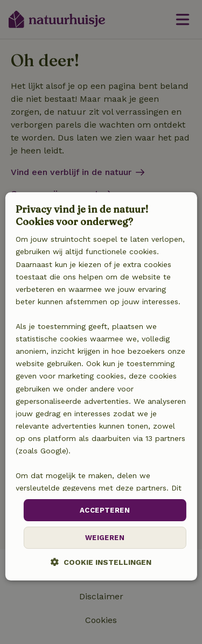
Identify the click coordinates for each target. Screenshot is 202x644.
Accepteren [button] (105, 510)
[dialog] (101, 387)
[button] (101, 562)
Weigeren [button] (105, 538)
